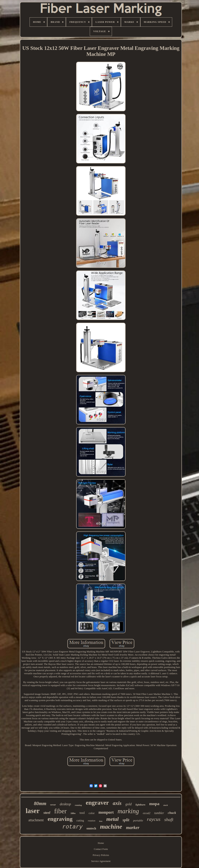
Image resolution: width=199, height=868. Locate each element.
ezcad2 (147, 813)
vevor (53, 805)
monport (106, 812)
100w (73, 813)
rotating (78, 805)
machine (111, 827)
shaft (169, 820)
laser (33, 811)
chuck (172, 813)
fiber (60, 811)
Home (101, 843)
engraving (60, 819)
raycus (154, 819)
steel (47, 813)
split (126, 820)
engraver (97, 803)
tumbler (159, 813)
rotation (92, 821)
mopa (154, 804)
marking (128, 811)
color (92, 813)
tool (82, 813)
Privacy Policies (101, 855)
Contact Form (101, 849)
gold (128, 804)
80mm (40, 803)
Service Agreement (101, 861)
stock (165, 805)
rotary (72, 827)
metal (113, 819)
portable (138, 820)
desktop (65, 804)
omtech (91, 828)
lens (101, 821)
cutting (80, 821)
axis (117, 803)
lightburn (140, 805)
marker (133, 828)
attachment (36, 820)
